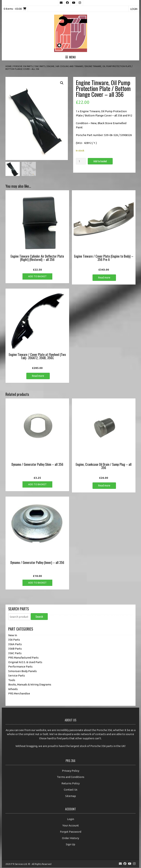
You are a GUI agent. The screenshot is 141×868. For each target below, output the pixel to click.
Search (39, 617)
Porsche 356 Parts (23, 66)
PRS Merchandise (19, 694)
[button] (62, 83)
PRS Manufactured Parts (23, 658)
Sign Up (70, 845)
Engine (51, 66)
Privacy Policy (71, 771)
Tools (12, 680)
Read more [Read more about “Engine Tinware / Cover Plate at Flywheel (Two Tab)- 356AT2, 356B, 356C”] (38, 376)
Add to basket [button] (37, 277)
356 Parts (14, 640)
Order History (70, 838)
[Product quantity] (81, 161)
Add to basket (100, 161)
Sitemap (71, 796)
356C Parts (40, 66)
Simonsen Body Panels (22, 671)
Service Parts (17, 676)
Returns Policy (70, 784)
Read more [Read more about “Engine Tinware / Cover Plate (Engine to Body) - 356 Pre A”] (104, 278)
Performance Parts (20, 667)
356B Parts (15, 649)
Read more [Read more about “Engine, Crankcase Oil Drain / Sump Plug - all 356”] (104, 486)
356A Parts (15, 645)
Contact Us (71, 790)
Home (9, 66)
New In (13, 636)
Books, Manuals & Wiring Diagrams (30, 685)
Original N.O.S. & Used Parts (25, 662)
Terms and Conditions (71, 777)
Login (134, 9)
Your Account (71, 826)
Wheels (13, 689)
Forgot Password (71, 832)
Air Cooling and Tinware (70, 66)
